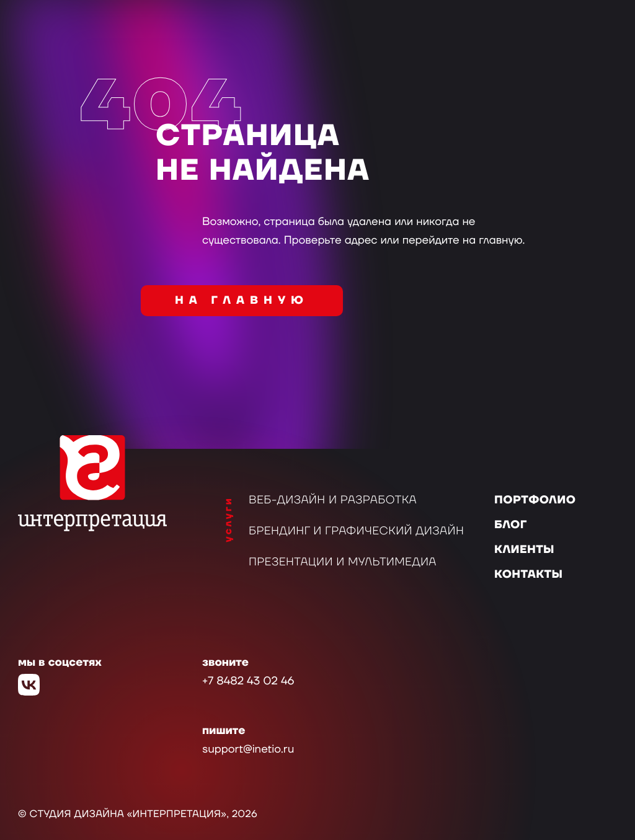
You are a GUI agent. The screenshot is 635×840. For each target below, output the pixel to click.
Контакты (528, 575)
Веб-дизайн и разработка (333, 501)
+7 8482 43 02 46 (248, 682)
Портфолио (535, 501)
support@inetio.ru (248, 750)
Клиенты (524, 550)
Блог (511, 525)
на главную (242, 301)
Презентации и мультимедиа (343, 563)
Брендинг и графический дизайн (356, 532)
